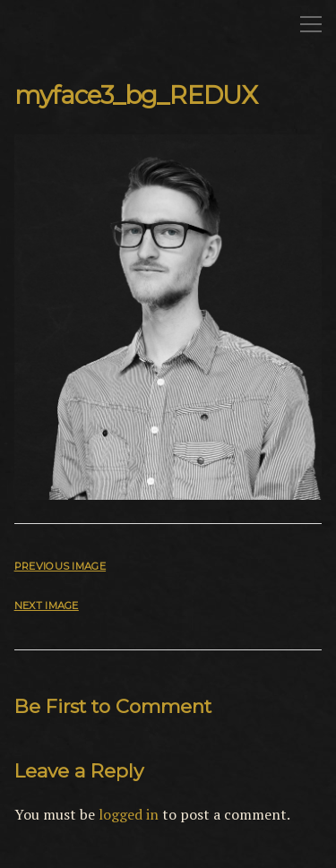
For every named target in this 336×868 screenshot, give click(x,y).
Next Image (47, 606)
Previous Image (60, 566)
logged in (129, 814)
